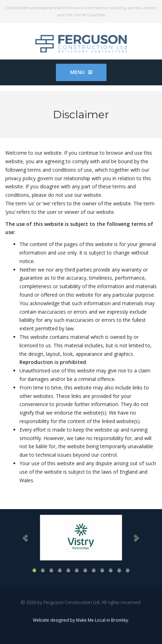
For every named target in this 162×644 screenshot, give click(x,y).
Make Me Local (91, 620)
